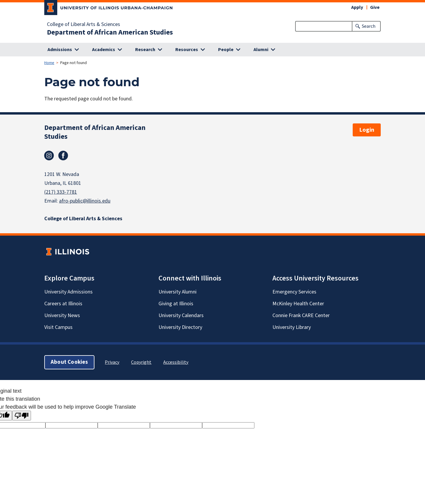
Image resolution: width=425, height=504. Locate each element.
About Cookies (69, 362)
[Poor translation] (22, 416)
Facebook (63, 156)
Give (375, 7)
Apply (357, 7)
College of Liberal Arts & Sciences (84, 25)
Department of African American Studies (110, 32)
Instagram (49, 156)
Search (369, 26)
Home (49, 63)
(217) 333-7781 (61, 192)
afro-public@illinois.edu (85, 201)
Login (367, 130)
